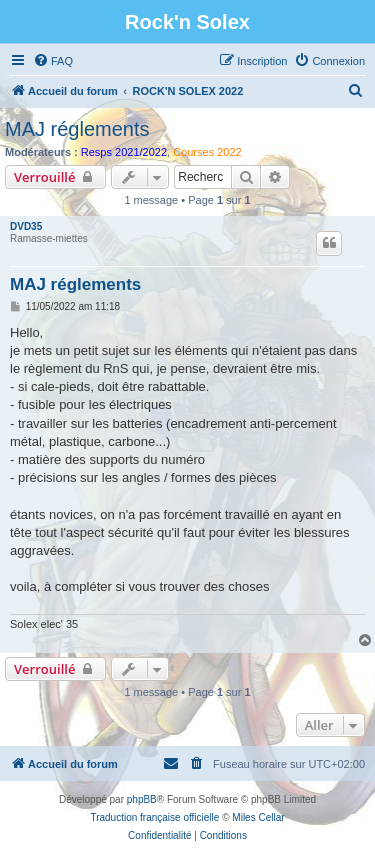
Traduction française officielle (154, 817)
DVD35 (26, 226)
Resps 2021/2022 (124, 152)
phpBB (142, 799)
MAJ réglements (77, 129)
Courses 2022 (207, 152)
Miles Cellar (258, 817)
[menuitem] (53, 61)
